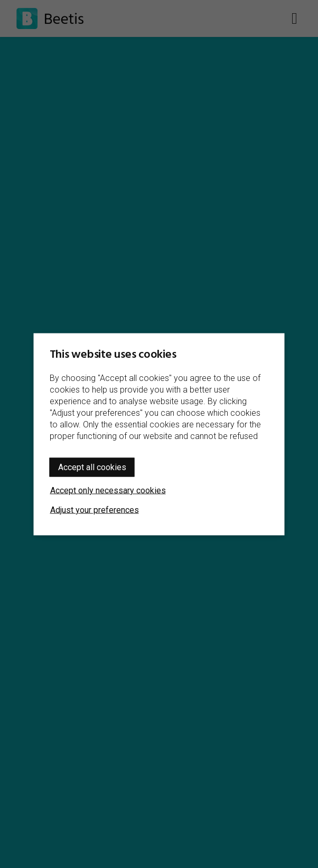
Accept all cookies (92, 467)
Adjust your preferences (95, 509)
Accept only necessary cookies (108, 490)
